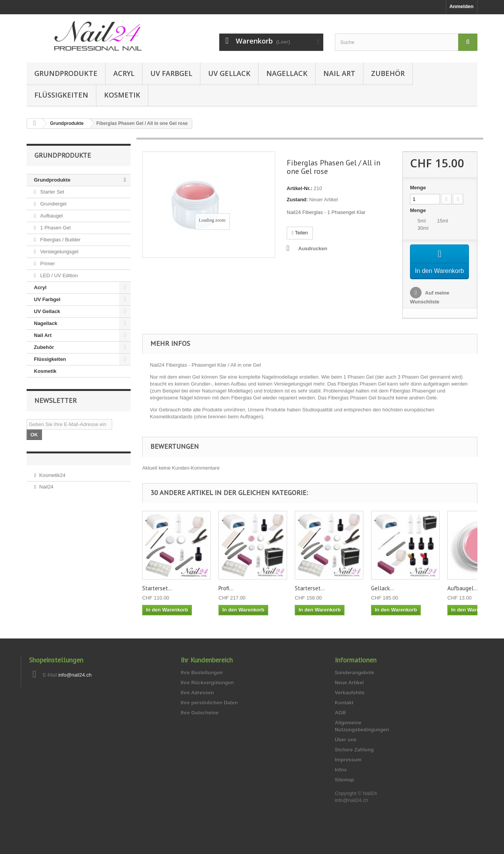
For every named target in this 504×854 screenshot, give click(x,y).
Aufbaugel (51, 216)
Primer (47, 264)
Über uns (346, 751)
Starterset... (157, 600)
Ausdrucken (313, 248)
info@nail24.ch (75, 686)
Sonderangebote (355, 684)
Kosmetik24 (52, 475)
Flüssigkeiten (61, 95)
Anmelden (461, 6)
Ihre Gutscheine (200, 724)
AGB (340, 724)
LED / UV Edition (58, 275)
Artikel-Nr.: (299, 188)
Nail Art (339, 73)
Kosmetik (122, 95)
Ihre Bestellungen (202, 684)
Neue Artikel (349, 694)
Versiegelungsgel (59, 252)
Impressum (348, 771)
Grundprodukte (66, 73)
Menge (418, 188)
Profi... (226, 600)
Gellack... (383, 600)
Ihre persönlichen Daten (209, 714)
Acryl (124, 73)
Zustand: (297, 200)
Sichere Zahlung (354, 761)
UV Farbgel (171, 73)
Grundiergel (53, 204)
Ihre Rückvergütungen (207, 694)
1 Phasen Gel (55, 228)
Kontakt (344, 714)
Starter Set (52, 192)
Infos (341, 781)
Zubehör (388, 73)
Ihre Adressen (197, 704)
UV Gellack (229, 73)
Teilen (300, 233)
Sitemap (345, 791)
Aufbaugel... (463, 600)
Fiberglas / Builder (60, 240)
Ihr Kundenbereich (207, 671)
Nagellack (287, 73)
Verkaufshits (350, 704)
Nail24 (46, 487)
